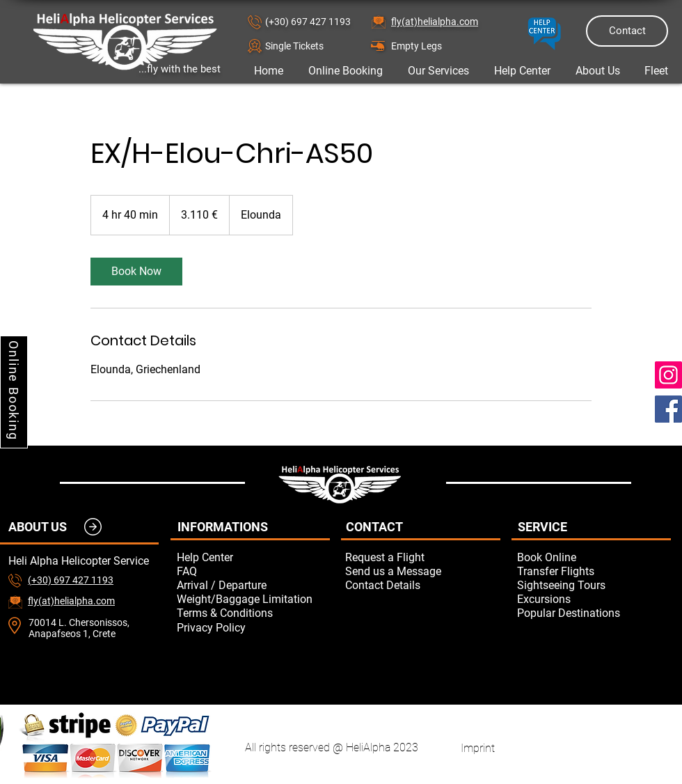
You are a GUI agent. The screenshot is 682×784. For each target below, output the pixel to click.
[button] (315, 46)
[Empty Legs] (441, 46)
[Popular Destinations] (594, 613)
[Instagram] (668, 375)
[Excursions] (594, 599)
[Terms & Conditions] (253, 613)
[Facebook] (668, 409)
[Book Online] (594, 557)
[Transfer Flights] (594, 571)
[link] (136, 272)
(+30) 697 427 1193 (308, 22)
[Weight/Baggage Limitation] (253, 599)
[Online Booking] (14, 392)
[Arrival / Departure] (253, 585)
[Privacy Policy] (253, 627)
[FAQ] (253, 571)
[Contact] (627, 31)
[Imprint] (477, 748)
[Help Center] (253, 557)
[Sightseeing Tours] (594, 585)
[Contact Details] (422, 585)
